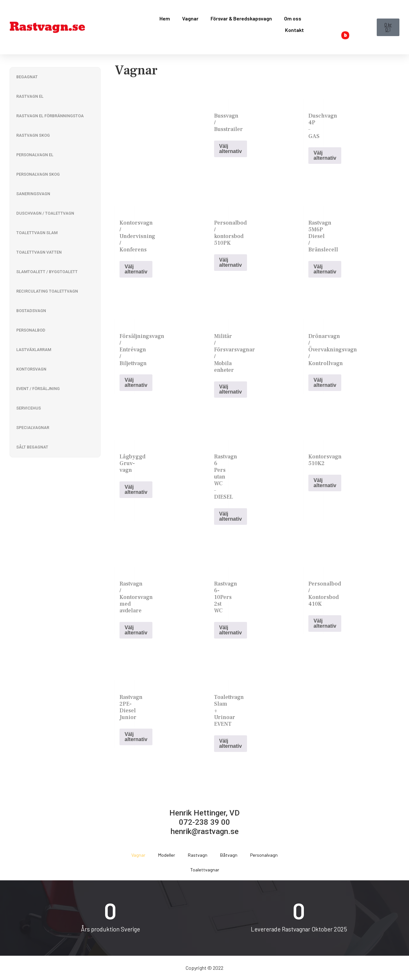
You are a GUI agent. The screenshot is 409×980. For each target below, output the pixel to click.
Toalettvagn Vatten (39, 252)
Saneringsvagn (33, 194)
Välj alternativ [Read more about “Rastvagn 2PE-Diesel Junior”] (136, 737)
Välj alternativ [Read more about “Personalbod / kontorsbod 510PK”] (231, 262)
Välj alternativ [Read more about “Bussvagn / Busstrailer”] (231, 149)
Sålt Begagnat (32, 447)
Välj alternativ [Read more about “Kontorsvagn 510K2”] (325, 483)
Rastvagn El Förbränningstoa (50, 116)
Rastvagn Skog (33, 135)
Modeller (167, 855)
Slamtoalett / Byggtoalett (47, 272)
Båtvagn (229, 855)
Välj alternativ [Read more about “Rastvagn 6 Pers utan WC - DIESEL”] (231, 516)
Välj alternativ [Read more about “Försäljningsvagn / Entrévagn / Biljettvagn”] (136, 383)
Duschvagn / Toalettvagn (45, 213)
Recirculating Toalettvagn (47, 291)
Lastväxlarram (34, 350)
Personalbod (31, 330)
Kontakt (294, 30)
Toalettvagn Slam (37, 233)
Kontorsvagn (31, 369)
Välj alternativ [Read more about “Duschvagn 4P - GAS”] (325, 155)
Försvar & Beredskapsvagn (241, 18)
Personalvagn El (35, 155)
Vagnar (190, 18)
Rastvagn (198, 855)
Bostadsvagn (31, 311)
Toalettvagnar (205, 870)
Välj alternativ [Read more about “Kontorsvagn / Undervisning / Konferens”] (136, 269)
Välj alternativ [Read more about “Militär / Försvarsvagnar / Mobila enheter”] (231, 389)
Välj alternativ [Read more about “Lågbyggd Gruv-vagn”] (136, 490)
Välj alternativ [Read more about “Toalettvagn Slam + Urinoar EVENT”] (231, 743)
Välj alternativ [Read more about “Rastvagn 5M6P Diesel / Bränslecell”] (325, 269)
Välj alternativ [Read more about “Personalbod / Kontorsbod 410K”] (325, 623)
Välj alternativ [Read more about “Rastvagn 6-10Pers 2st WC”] (231, 630)
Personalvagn (264, 855)
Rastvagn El (30, 96)
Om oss (293, 18)
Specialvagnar (33, 428)
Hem (165, 18)
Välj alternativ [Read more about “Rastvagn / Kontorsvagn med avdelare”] (136, 630)
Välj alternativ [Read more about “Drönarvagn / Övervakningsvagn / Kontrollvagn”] (325, 383)
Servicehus (29, 408)
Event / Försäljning (38, 389)
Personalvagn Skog (38, 174)
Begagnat (27, 77)
